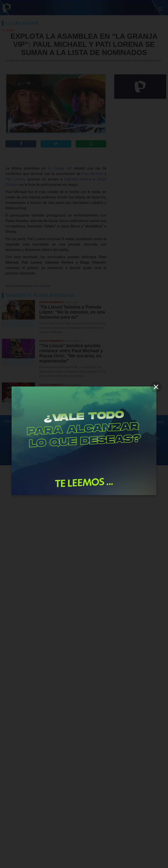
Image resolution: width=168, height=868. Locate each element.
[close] (156, 387)
